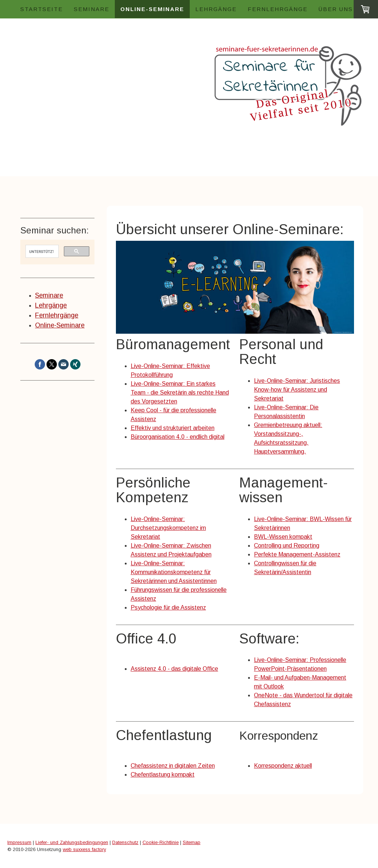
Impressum (19, 842)
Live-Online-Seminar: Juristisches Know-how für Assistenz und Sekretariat (297, 390)
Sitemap (192, 842)
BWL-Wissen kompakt (283, 537)
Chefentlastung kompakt (163, 775)
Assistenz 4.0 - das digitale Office (174, 669)
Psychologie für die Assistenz (168, 607)
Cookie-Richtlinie (161, 842)
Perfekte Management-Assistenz (297, 554)
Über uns (336, 9)
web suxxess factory (84, 849)
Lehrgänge (216, 9)
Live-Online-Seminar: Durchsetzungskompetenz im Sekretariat (168, 528)
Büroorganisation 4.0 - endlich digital (178, 437)
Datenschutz (125, 842)
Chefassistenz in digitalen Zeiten (173, 766)
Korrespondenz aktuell (283, 766)
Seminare (92, 9)
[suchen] (41, 251)
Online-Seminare (152, 9)
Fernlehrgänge (278, 9)
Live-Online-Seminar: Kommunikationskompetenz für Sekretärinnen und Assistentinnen (174, 572)
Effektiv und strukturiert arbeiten (173, 428)
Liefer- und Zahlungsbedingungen (72, 842)
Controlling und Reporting (287, 546)
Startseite (42, 9)
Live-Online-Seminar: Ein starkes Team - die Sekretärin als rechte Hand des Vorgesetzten (180, 393)
